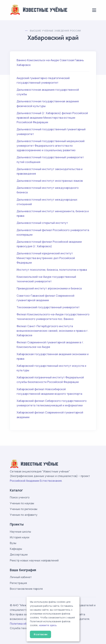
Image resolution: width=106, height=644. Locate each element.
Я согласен (41, 634)
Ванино (22, 60)
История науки (20, 537)
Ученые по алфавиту (24, 515)
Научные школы (20, 532)
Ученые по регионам (24, 509)
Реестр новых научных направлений (34, 560)
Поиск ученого (20, 497)
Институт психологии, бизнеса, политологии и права (52, 270)
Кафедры (16, 549)
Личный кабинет (21, 577)
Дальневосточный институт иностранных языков (50, 181)
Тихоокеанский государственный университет (48, 307)
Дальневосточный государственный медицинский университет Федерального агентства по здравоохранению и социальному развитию (51, 146)
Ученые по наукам (22, 503)
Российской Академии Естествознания (36, 481)
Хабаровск (24, 65)
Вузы (13, 543)
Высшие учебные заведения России (55, 31)
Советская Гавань (72, 60)
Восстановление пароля (26, 589)
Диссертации (19, 555)
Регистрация (18, 583)
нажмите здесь (48, 625)
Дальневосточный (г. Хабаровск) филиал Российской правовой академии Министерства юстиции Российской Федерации (52, 118)
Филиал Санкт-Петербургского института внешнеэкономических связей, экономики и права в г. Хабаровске (52, 331)
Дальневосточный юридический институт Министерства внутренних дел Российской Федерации (46, 258)
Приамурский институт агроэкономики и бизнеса (49, 288)
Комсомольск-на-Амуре (43, 60)
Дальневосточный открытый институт (42, 223)
